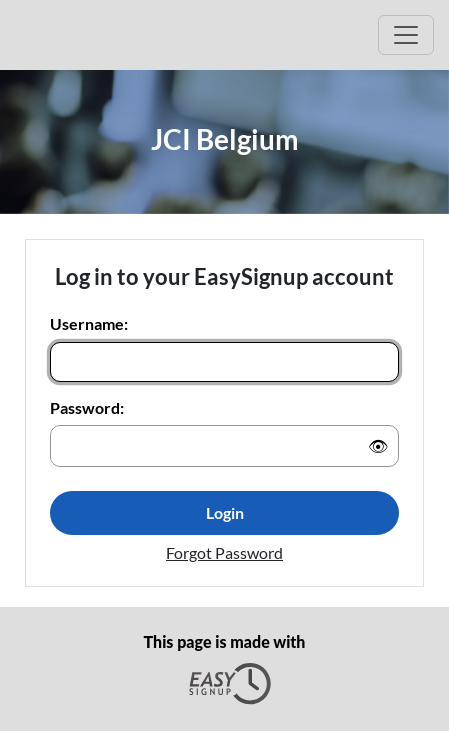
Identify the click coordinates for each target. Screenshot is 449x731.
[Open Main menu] (406, 35)
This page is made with (225, 669)
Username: (89, 323)
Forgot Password (224, 552)
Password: (87, 407)
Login (225, 512)
